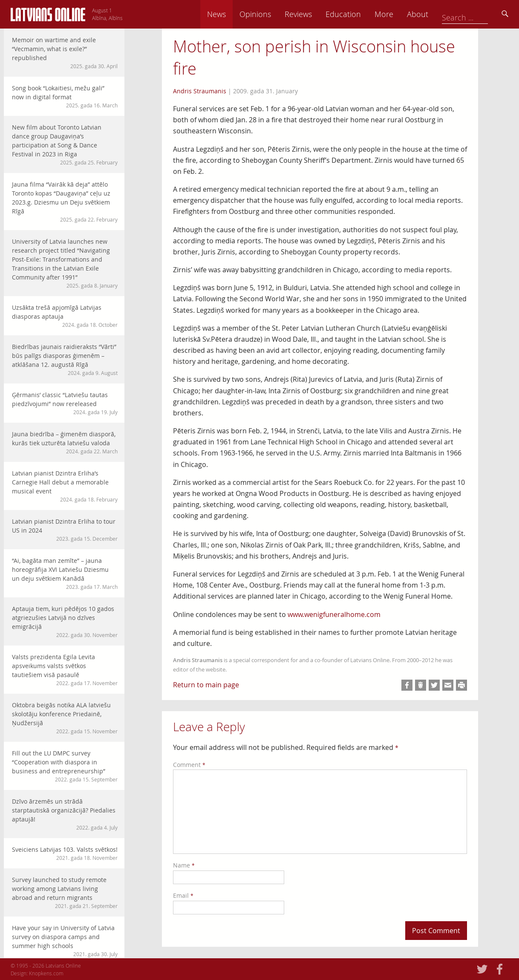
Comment (189, 765)
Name (184, 865)
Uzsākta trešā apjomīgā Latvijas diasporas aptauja (65, 316)
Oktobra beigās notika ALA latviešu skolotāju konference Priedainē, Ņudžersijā (65, 718)
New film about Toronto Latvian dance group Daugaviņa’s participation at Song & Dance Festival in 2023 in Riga (65, 145)
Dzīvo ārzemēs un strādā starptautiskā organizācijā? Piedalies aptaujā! (65, 814)
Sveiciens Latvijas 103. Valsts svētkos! (65, 853)
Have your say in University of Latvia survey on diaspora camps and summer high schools (65, 941)
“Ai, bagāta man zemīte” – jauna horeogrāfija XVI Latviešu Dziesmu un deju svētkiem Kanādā (65, 574)
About (477, 14)
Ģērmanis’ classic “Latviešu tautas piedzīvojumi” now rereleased (65, 403)
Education (403, 14)
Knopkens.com (46, 973)
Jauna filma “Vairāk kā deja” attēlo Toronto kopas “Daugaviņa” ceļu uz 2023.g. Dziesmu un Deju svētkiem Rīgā (65, 202)
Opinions (315, 14)
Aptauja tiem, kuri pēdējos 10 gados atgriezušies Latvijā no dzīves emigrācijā (65, 622)
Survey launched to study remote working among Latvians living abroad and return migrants (65, 893)
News (276, 14)
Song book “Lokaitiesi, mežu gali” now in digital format (65, 97)
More (444, 14)
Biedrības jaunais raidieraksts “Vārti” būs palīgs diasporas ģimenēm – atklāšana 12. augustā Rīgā (65, 360)
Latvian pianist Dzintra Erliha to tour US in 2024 (65, 530)
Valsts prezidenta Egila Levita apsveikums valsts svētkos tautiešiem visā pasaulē (65, 670)
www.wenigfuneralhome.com (334, 614)
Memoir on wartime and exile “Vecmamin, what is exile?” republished (65, 53)
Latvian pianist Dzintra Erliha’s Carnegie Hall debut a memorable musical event (65, 486)
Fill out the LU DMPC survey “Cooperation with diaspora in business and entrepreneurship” (65, 766)
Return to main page (206, 685)
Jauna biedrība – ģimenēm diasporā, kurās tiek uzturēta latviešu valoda (65, 442)
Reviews (358, 14)
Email (183, 895)
